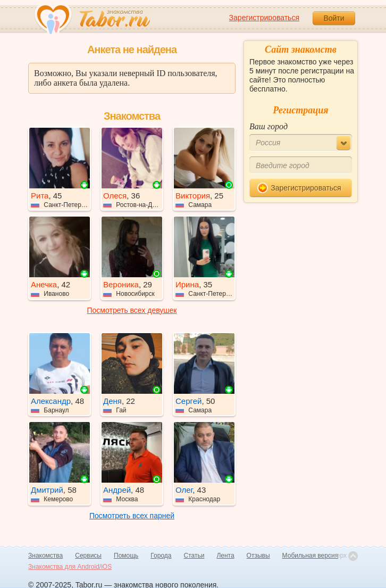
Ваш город (268, 126)
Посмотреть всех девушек (132, 310)
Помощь (126, 556)
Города (161, 556)
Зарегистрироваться (264, 18)
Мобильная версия (311, 556)
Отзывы (258, 556)
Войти (334, 18)
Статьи (194, 556)
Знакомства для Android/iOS (70, 567)
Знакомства (45, 556)
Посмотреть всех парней (132, 516)
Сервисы (88, 556)
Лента (225, 556)
